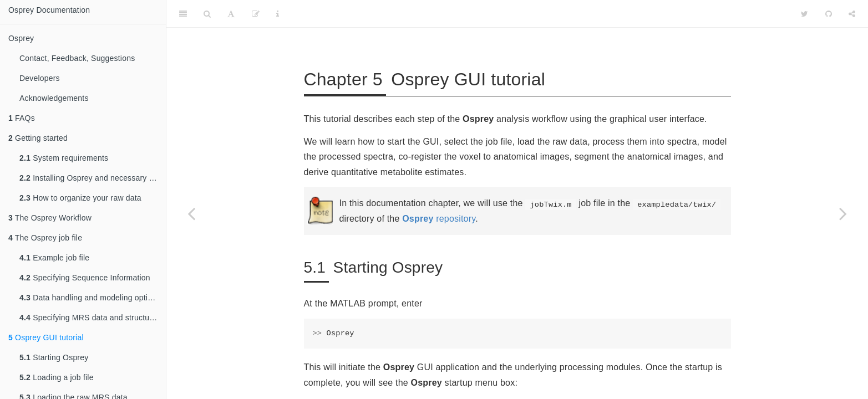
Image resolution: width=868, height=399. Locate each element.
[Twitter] (804, 14)
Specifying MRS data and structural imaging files (93, 318)
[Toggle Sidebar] (183, 14)
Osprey (21, 38)
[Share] (852, 14)
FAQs (22, 118)
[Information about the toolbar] (278, 14)
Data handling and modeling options (90, 298)
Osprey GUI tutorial (46, 337)
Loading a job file (57, 377)
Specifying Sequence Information (85, 278)
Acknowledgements (54, 98)
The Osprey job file (45, 238)
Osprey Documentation (49, 10)
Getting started (38, 138)
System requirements (64, 158)
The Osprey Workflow (50, 218)
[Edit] (256, 14)
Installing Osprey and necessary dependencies (93, 178)
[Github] (829, 14)
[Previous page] (191, 213)
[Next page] (843, 213)
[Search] (207, 14)
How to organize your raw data (80, 198)
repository (439, 219)
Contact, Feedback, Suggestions (77, 58)
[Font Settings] (231, 14)
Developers (40, 78)
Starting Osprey (54, 357)
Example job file (54, 258)
